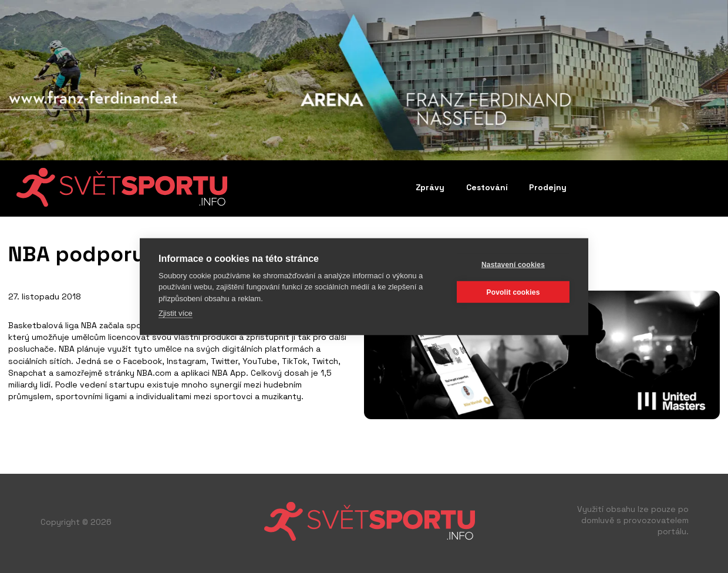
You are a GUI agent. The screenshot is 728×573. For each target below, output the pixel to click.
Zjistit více (176, 313)
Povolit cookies (513, 292)
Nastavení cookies (513, 264)
